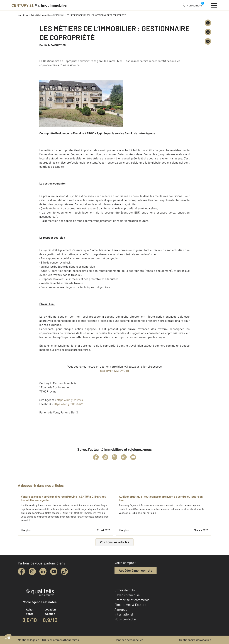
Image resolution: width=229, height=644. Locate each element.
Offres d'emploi (125, 590)
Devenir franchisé (127, 595)
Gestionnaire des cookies (195, 640)
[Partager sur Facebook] (208, 23)
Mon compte (192, 5)
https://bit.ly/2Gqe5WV (68, 404)
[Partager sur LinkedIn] (208, 41)
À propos (121, 609)
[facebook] (21, 571)
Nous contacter (126, 619)
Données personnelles (129, 640)
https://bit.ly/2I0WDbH (114, 371)
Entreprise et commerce (132, 600)
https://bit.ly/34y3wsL (71, 400)
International (124, 614)
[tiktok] (64, 571)
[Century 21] (40, 5)
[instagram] (32, 571)
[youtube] (54, 571)
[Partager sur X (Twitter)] (208, 32)
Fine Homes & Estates (130, 605)
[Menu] (214, 5)
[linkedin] (43, 571)
